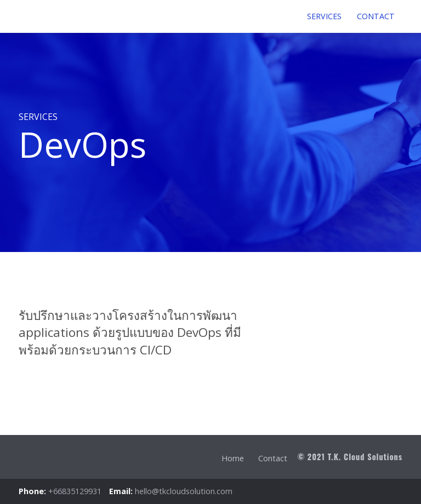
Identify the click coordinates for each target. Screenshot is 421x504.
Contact (273, 458)
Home (233, 458)
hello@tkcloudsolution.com (184, 491)
